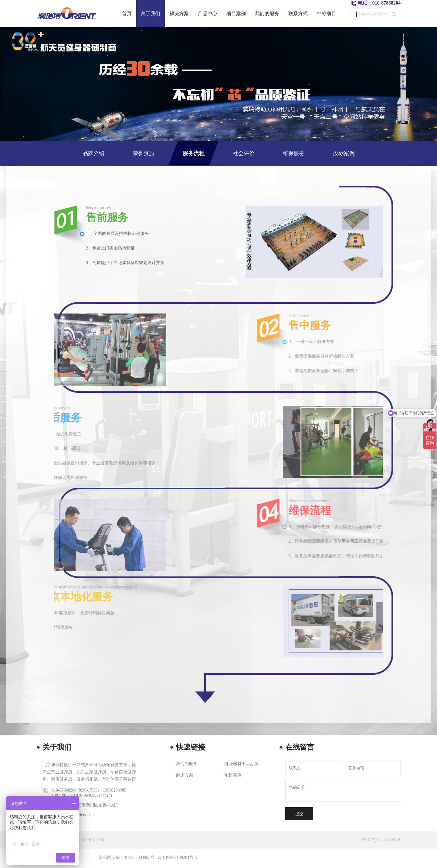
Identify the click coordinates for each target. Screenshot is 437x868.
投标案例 (344, 153)
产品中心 (208, 14)
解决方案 (179, 14)
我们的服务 (267, 14)
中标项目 (327, 14)
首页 (127, 14)
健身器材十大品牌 (242, 764)
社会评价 (244, 153)
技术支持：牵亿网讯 (381, 840)
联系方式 (298, 14)
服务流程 (194, 153)
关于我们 (151, 14)
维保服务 (294, 153)
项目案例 (236, 14)
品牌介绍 (93, 153)
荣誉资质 (144, 153)
